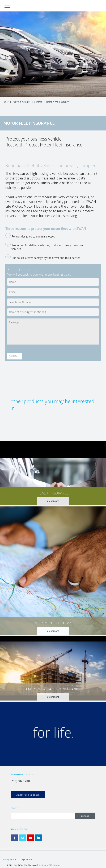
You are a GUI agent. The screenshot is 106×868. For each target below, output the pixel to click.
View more (53, 501)
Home (6, 102)
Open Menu (7, 6)
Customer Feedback (28, 795)
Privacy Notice (9, 859)
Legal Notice (26, 859)
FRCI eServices (54, 865)
